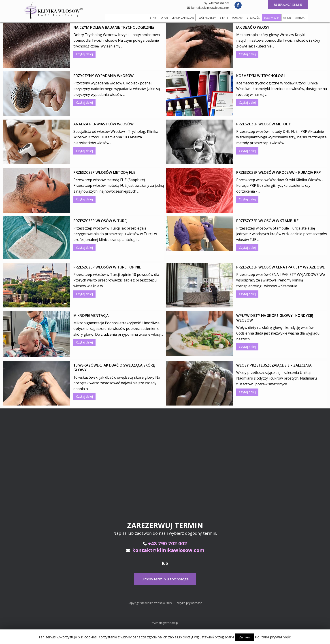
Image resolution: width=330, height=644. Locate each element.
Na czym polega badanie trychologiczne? (114, 27)
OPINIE (287, 18)
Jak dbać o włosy (253, 27)
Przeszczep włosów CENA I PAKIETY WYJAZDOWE (280, 267)
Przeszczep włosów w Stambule (267, 221)
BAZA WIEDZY (272, 18)
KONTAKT (300, 18)
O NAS (165, 18)
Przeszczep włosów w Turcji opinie (107, 267)
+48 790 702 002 (219, 3)
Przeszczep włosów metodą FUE (104, 173)
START (154, 18)
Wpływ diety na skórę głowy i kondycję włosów (275, 318)
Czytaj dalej (84, 54)
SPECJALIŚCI (253, 18)
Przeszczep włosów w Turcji (101, 221)
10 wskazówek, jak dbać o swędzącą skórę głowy (114, 368)
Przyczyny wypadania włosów (103, 76)
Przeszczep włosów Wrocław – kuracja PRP (279, 173)
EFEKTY (224, 18)
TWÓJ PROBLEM (207, 18)
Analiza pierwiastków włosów (103, 124)
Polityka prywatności (189, 603)
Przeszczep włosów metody (264, 124)
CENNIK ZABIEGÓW (183, 18)
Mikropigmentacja (91, 316)
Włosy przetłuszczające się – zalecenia (274, 365)
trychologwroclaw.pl (165, 623)
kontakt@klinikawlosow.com (210, 8)
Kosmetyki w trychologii (261, 76)
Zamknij (245, 637)
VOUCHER (237, 18)
